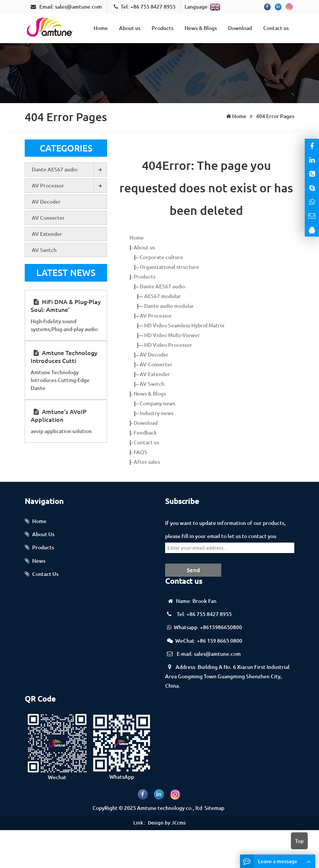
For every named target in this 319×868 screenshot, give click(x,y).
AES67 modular (162, 296)
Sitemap (214, 808)
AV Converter (156, 364)
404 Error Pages (275, 116)
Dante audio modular (169, 306)
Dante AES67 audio (162, 286)
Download (240, 28)
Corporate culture (161, 257)
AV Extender (155, 374)
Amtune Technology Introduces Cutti (64, 356)
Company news (157, 403)
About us (130, 28)
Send (193, 570)
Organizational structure (169, 267)
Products (162, 28)
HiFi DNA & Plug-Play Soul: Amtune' (66, 305)
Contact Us (45, 574)
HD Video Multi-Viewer (172, 335)
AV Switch (152, 384)
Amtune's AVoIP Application (59, 415)
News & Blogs (201, 28)
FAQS (140, 452)
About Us (43, 534)
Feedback (145, 433)
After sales (147, 462)
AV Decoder (154, 355)
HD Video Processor (168, 345)
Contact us (276, 28)
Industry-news (157, 413)
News (39, 561)
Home (101, 28)
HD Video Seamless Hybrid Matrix (184, 325)
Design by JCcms (167, 823)
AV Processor (156, 316)
